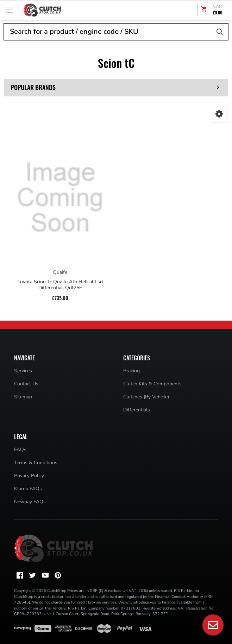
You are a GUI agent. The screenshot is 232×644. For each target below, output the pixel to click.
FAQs (20, 450)
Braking (131, 371)
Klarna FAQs (28, 489)
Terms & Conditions (36, 463)
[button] (219, 114)
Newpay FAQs (30, 502)
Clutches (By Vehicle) (146, 397)
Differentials (137, 410)
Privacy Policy (29, 476)
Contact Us (26, 384)
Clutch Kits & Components (152, 384)
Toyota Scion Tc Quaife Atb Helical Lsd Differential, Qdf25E (60, 285)
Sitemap (23, 397)
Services (23, 371)
